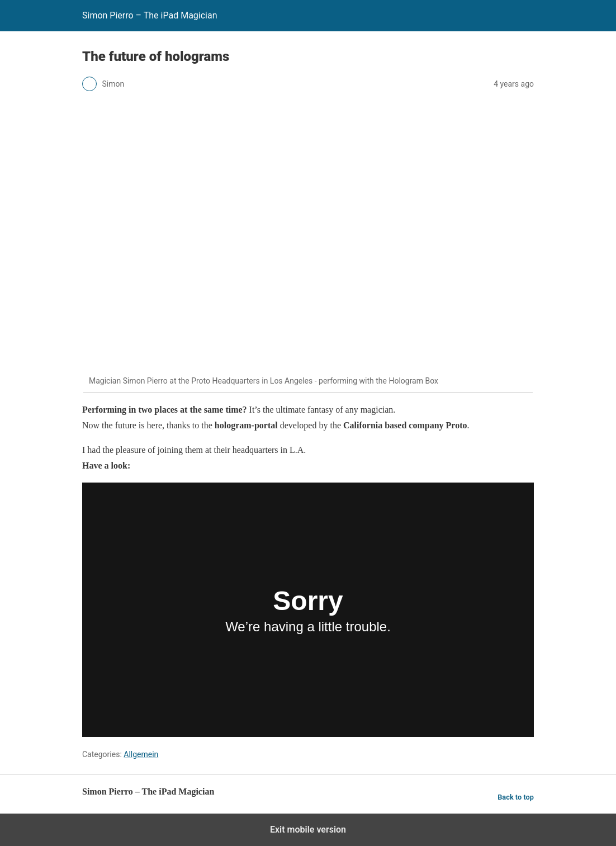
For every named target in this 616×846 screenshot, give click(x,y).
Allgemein (141, 754)
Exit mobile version (308, 830)
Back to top (516, 797)
